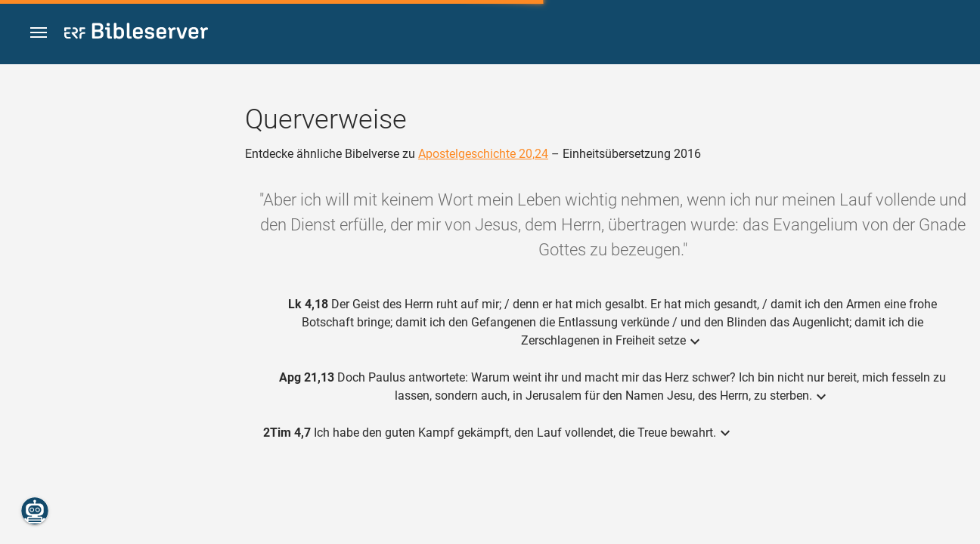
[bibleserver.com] (136, 34)
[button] (39, 33)
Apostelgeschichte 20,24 (483, 154)
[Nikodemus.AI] (35, 511)
